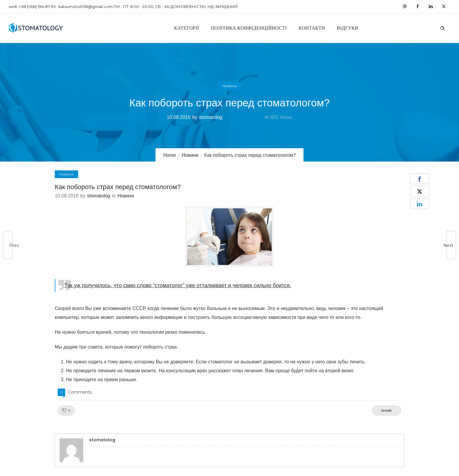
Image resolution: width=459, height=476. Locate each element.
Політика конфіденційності (249, 28)
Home (170, 155)
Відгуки (348, 28)
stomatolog (211, 117)
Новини (190, 155)
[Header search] (442, 28)
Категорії (187, 28)
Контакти (312, 28)
